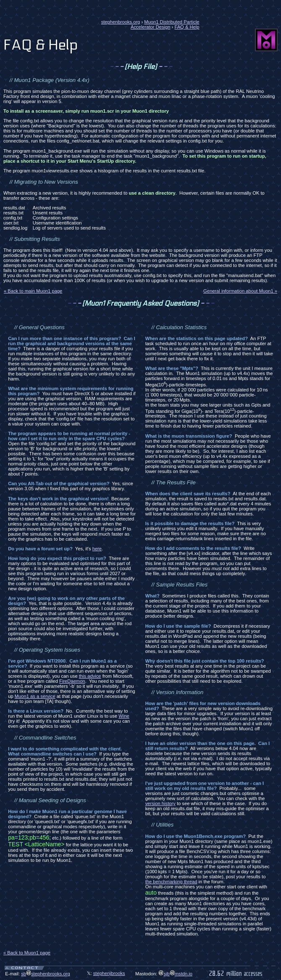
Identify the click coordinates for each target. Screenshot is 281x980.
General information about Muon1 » (240, 291)
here (97, 549)
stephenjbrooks (109, 973)
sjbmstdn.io (175, 974)
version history (160, 803)
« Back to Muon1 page (27, 953)
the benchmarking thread (171, 882)
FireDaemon (72, 681)
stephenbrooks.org (121, 22)
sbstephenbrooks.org (46, 974)
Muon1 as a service (35, 696)
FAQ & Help (187, 27)
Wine (124, 716)
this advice (90, 676)
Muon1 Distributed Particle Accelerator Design (165, 24)
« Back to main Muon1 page (33, 291)
